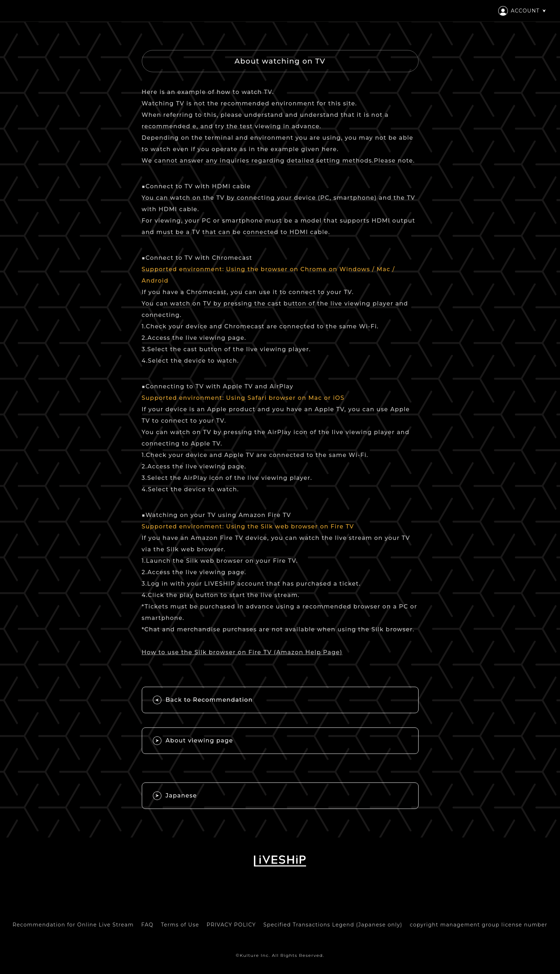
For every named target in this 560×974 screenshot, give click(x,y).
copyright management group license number (479, 925)
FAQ (147, 925)
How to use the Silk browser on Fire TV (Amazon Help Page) (242, 652)
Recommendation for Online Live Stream (73, 925)
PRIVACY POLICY (231, 925)
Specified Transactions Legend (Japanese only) (333, 925)
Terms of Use (180, 925)
